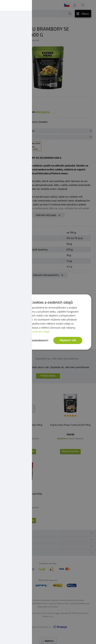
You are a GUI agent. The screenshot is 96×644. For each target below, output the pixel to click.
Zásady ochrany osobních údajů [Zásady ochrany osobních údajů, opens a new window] (32, 331)
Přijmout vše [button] (68, 340)
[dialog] (48, 322)
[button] (31, 340)
